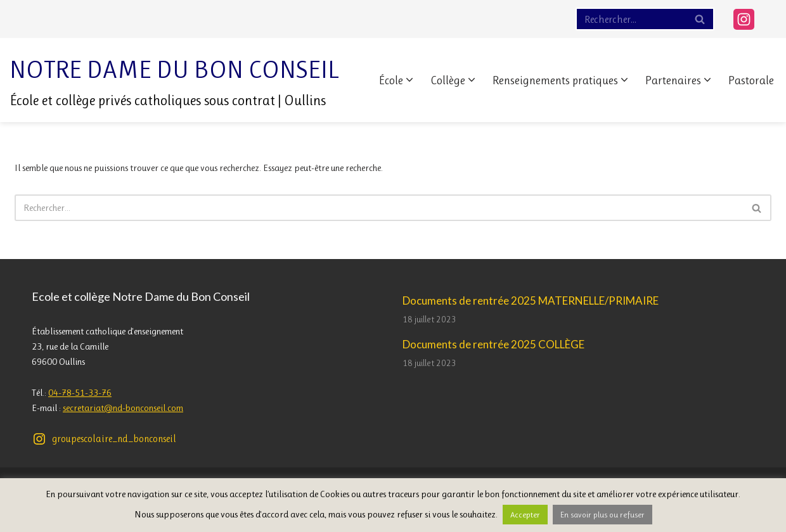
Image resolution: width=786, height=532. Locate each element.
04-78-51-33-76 (80, 393)
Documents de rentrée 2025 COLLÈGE (493, 344)
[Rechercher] (631, 19)
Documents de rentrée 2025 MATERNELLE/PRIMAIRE (531, 301)
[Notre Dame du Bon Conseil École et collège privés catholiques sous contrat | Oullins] (175, 80)
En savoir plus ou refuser (602, 515)
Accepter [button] (525, 515)
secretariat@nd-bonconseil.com (123, 408)
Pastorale (751, 80)
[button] (409, 80)
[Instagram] (744, 19)
